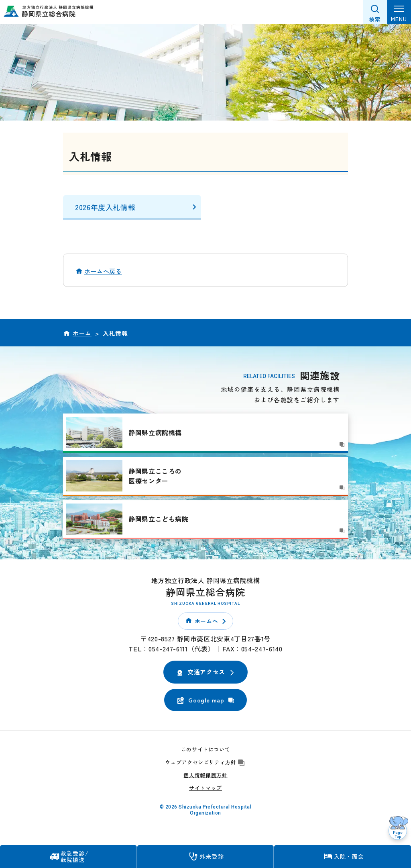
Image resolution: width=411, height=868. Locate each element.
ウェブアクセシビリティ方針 (205, 762)
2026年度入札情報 (105, 207)
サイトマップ (205, 788)
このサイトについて (206, 749)
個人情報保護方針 (205, 775)
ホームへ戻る (103, 271)
